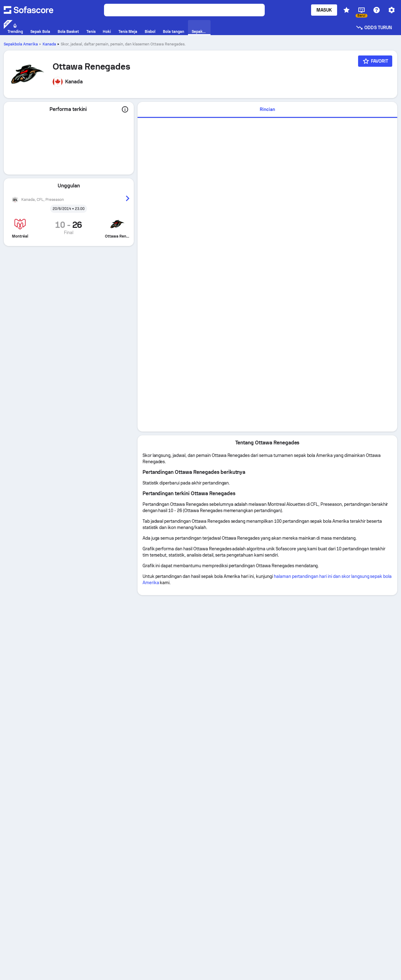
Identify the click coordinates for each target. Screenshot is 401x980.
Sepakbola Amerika (21, 44)
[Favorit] (375, 61)
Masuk (324, 10)
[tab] (267, 110)
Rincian (267, 109)
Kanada (49, 44)
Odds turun (374, 28)
